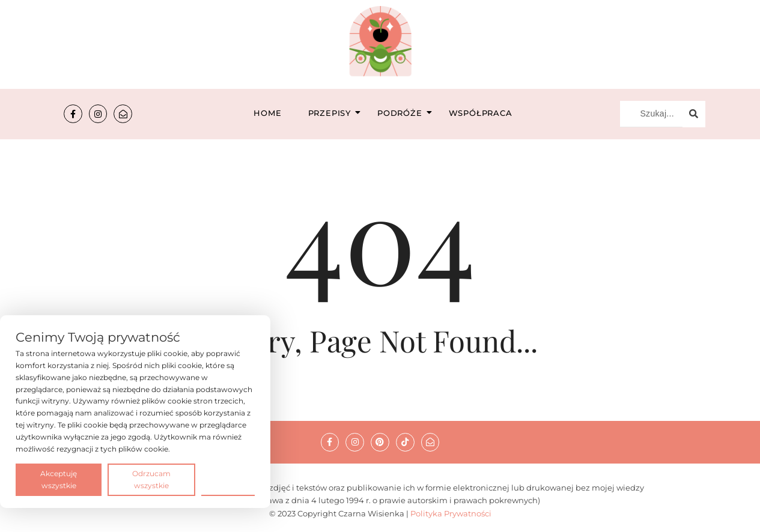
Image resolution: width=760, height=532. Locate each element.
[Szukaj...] (651, 114)
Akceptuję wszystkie (59, 479)
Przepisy (333, 113)
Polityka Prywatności (451, 513)
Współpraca (481, 113)
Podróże (403, 113)
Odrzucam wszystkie (151, 479)
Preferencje (228, 479)
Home (267, 113)
